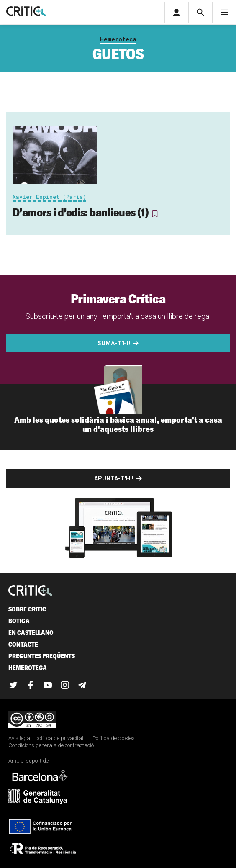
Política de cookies (114, 738)
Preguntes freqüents (42, 656)
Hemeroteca (118, 39)
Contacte (23, 644)
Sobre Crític (27, 609)
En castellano (31, 633)
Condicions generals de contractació (51, 745)
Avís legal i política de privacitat (46, 738)
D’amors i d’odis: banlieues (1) (81, 212)
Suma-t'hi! (114, 343)
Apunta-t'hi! (114, 478)
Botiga (19, 621)
